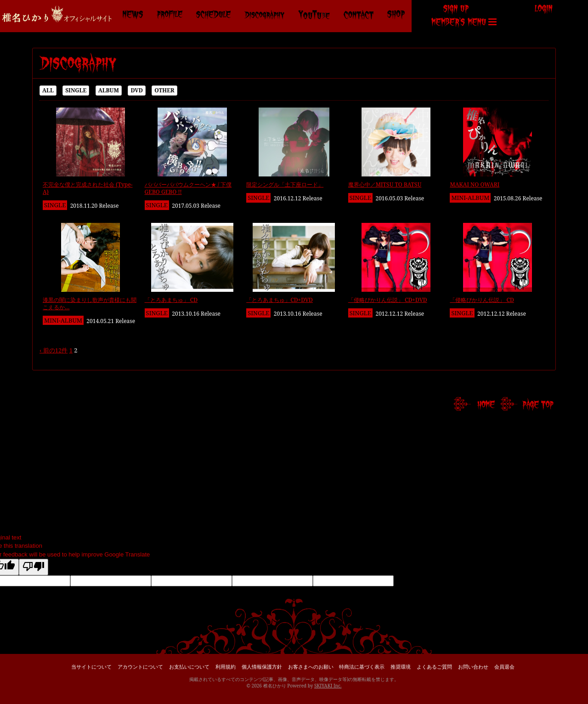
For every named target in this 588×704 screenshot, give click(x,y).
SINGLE (76, 90)
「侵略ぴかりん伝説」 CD (482, 300)
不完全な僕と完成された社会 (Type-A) (88, 188)
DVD (137, 90)
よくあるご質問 (434, 667)
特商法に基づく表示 (362, 667)
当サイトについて (91, 667)
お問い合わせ (473, 667)
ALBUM (109, 90)
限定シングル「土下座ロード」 (285, 185)
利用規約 (226, 667)
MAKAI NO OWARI (475, 185)
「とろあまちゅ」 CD (171, 300)
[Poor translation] (34, 567)
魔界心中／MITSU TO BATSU (385, 185)
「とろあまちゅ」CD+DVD (280, 300)
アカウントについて (140, 667)
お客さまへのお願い (311, 667)
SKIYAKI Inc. (328, 686)
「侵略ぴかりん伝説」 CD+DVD (388, 300)
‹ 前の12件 (54, 350)
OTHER (164, 90)
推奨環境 (401, 667)
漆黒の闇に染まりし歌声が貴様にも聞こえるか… (90, 304)
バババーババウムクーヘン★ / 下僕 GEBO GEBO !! (188, 188)
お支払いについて (189, 667)
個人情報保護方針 (262, 667)
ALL (48, 90)
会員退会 (504, 667)
